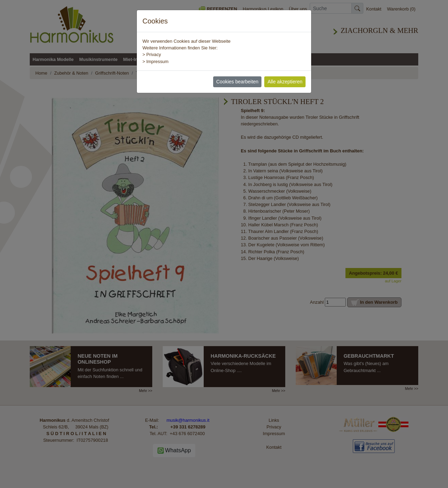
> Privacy (152, 54)
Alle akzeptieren (285, 82)
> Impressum (155, 61)
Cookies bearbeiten (237, 82)
